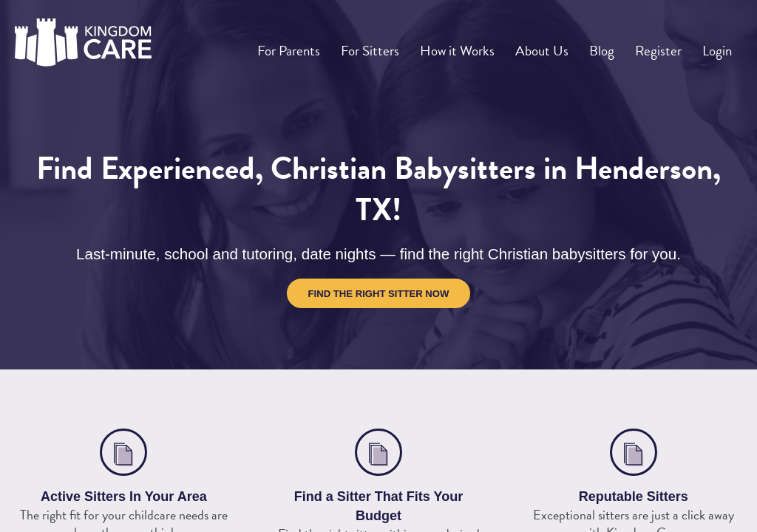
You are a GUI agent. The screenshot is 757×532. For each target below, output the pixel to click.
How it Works (475, 45)
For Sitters (391, 45)
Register (665, 45)
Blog (613, 45)
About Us (557, 45)
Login (719, 45)
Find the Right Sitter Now (379, 294)
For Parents (312, 45)
